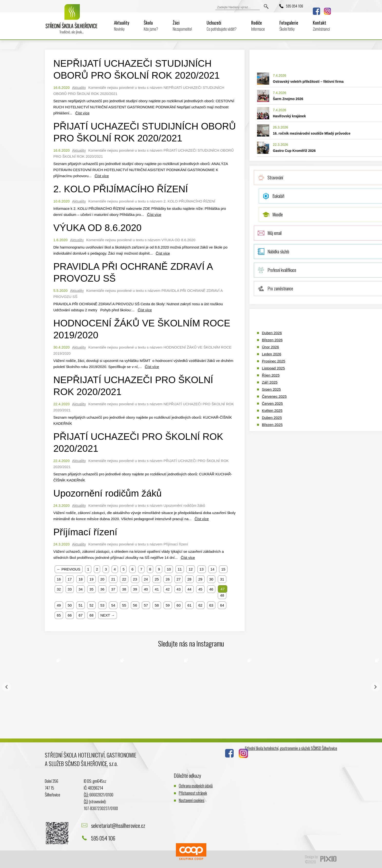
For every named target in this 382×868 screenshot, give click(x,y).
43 (179, 589)
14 (213, 569)
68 (91, 615)
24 (146, 579)
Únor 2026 (270, 347)
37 (113, 589)
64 (222, 605)
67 (81, 615)
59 (168, 605)
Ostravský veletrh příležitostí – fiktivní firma (308, 82)
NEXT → (108, 615)
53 (102, 605)
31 (222, 579)
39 (135, 589)
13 (202, 569)
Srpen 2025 (271, 389)
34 (81, 589)
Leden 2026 (272, 354)
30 (211, 579)
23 (135, 579)
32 (59, 589)
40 (146, 589)
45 (200, 589)
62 (200, 605)
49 (59, 605)
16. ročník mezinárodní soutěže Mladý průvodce (312, 133)
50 (70, 605)
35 (91, 589)
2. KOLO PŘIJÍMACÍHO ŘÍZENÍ (121, 189)
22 (124, 579)
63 (211, 605)
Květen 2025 (272, 411)
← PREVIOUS (69, 569)
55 (124, 605)
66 (70, 615)
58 (157, 605)
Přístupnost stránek (193, 793)
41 (157, 589)
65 (59, 615)
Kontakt (321, 26)
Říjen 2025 (271, 375)
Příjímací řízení (85, 532)
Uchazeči (222, 26)
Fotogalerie (289, 26)
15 (223, 569)
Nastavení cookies (192, 800)
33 (70, 589)
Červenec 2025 (274, 396)
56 (135, 605)
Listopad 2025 (273, 368)
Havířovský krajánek (289, 116)
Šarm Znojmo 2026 (288, 99)
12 (191, 569)
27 (179, 579)
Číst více (82, 113)
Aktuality (122, 26)
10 (169, 569)
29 (200, 579)
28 (189, 579)
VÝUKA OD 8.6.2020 (97, 228)
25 (157, 579)
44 (189, 589)
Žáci (182, 26)
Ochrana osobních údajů (196, 786)
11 (180, 569)
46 (211, 589)
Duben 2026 (272, 333)
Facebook (316, 11)
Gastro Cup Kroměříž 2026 (294, 151)
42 (168, 589)
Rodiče (258, 26)
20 (102, 579)
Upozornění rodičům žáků (107, 493)
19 (91, 579)
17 (70, 579)
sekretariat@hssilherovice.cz (118, 825)
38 (124, 589)
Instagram (327, 11)
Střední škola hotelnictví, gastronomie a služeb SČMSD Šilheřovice (291, 748)
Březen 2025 (272, 425)
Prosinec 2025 (274, 361)
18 (81, 579)
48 (222, 595)
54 (113, 605)
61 (189, 605)
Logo (72, 22)
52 (91, 605)
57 (146, 605)
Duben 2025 (272, 418)
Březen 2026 (272, 340)
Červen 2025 (272, 403)
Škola (151, 26)
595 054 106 (295, 6)
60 (179, 605)
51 (81, 605)
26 (168, 579)
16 (59, 579)
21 (113, 579)
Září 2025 (270, 382)
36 (102, 589)
